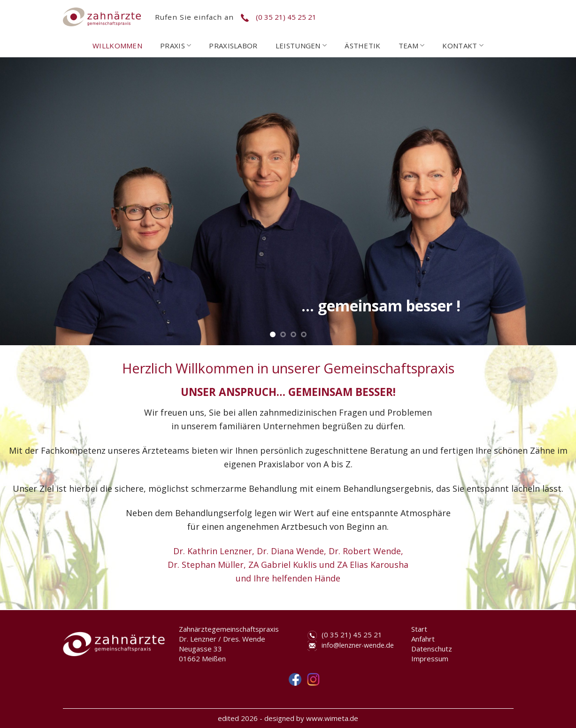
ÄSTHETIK (362, 46)
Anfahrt (423, 639)
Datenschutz (432, 649)
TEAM (412, 46)
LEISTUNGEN (301, 46)
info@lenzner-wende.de (358, 645)
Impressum (430, 658)
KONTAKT (463, 46)
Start (419, 629)
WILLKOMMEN (117, 46)
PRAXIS (176, 46)
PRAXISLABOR (233, 46)
